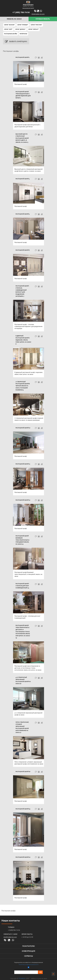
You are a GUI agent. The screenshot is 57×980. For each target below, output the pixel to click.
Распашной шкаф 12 (23, 500)
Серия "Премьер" (23, 25)
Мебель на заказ (14, 19)
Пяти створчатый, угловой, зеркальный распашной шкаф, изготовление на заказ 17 (23, 724)
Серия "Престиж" (36, 25)
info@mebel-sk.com (38, 14)
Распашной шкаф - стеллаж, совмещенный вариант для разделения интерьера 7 (22, 291)
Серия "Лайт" (8, 29)
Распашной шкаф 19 (23, 805)
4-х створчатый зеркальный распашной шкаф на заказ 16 (23, 678)
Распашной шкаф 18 (23, 768)
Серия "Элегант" (33, 29)
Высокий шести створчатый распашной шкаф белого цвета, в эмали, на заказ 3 (22, 138)
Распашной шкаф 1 (23, 57)
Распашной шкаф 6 (23, 250)
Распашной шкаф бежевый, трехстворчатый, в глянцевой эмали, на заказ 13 (23, 540)
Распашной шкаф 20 (23, 853)
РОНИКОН (22, 974)
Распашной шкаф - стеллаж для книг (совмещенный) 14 (22, 586)
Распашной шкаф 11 (23, 464)
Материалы (23, 34)
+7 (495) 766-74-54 (21, 12)
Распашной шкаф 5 (23, 214)
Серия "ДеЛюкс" (20, 29)
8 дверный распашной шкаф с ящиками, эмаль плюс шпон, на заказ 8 (23, 340)
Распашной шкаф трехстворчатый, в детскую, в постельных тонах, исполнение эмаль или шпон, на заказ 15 (24, 631)
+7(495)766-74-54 (14, 926)
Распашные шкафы (11, 34)
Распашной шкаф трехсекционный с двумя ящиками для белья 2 (23, 95)
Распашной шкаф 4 (23, 179)
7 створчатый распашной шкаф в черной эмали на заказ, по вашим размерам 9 (23, 386)
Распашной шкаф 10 (23, 428)
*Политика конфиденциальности (28, 960)
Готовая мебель (43, 19)
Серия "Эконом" (9, 25)
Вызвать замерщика (16, 41)
